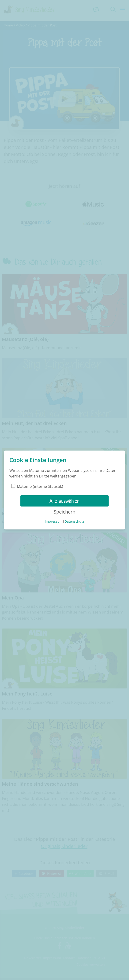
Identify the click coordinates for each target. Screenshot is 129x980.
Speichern (64, 512)
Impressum (54, 521)
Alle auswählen (64, 501)
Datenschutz (74, 521)
